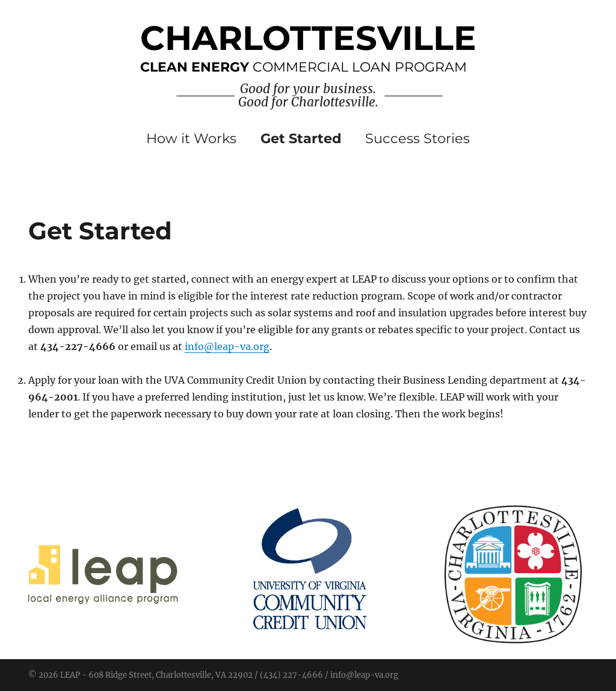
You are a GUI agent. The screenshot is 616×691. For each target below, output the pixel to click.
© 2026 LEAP (54, 675)
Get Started (301, 138)
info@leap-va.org (227, 346)
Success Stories (417, 138)
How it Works (191, 138)
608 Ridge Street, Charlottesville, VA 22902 (171, 675)
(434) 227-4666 (291, 675)
